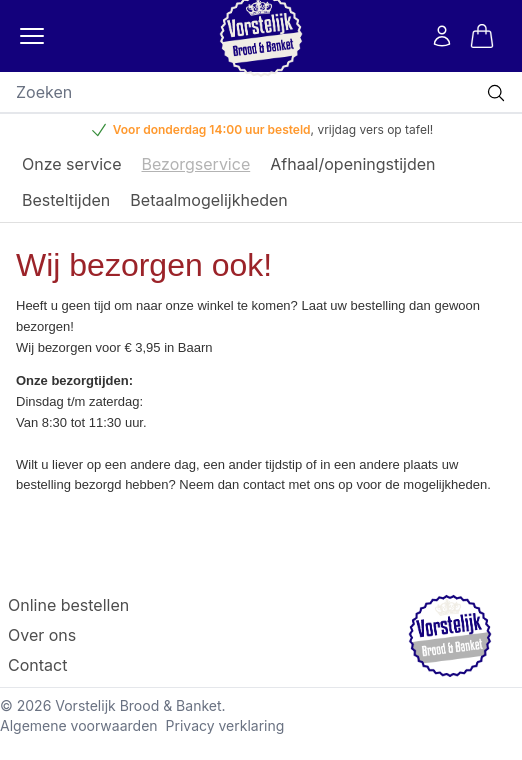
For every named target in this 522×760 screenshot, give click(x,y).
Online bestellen (68, 605)
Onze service (72, 164)
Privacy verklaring (225, 725)
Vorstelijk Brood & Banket (138, 705)
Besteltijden (66, 200)
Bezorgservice (196, 164)
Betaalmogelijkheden (208, 200)
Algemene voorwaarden (79, 725)
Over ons (42, 635)
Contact (37, 665)
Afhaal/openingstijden (352, 164)
